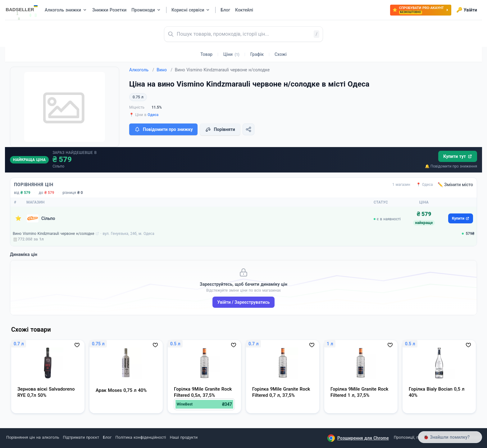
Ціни (231, 54)
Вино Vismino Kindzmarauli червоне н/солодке (53, 234)
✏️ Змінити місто (455, 185)
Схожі (281, 54)
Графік (257, 54)
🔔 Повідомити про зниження (451, 166)
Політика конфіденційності (141, 437)
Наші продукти (184, 437)
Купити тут (458, 156)
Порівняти (220, 129)
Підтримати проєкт (81, 437)
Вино (164, 70)
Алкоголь (142, 70)
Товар (206, 54)
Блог (107, 437)
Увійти (467, 10)
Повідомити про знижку (163, 129)
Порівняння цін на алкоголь (33, 437)
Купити (461, 218)
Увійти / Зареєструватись (244, 302)
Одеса (153, 115)
